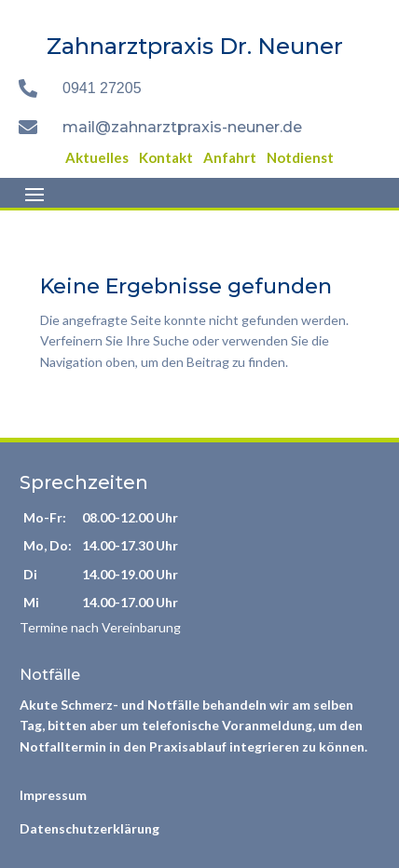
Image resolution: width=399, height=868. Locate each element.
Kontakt (166, 157)
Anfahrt (230, 157)
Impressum (53, 795)
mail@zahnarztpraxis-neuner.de (182, 127)
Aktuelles (97, 157)
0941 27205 (102, 88)
